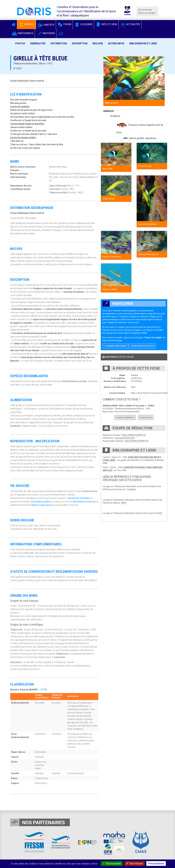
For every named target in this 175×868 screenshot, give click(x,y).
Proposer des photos (142, 346)
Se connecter (145, 10)
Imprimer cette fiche (118, 357)
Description (80, 43)
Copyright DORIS (139, 333)
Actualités (130, 24)
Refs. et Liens (106, 24)
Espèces (27, 24)
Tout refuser (135, 863)
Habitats (46, 25)
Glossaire (83, 24)
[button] (61, 34)
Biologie (98, 43)
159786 (43, 690)
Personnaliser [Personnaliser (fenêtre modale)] (156, 863)
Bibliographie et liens (143, 43)
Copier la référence (125, 417)
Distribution (59, 43)
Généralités (38, 43)
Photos (20, 43)
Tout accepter (112, 863)
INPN (124, 503)
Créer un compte (147, 13)
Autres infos (116, 43)
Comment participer (115, 346)
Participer (46, 33)
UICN (160, 513)
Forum (64, 24)
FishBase (132, 489)
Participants (22, 33)
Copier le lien (146, 417)
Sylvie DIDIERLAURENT (132, 435)
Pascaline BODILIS (123, 438)
